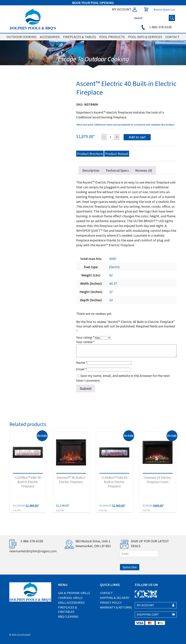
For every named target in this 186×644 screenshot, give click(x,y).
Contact (106, 593)
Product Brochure (90, 154)
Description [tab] (91, 170)
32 (111, 292)
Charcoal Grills (70, 598)
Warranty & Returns (116, 607)
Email (81, 369)
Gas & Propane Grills (74, 593)
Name (82, 362)
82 (111, 275)
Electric (114, 267)
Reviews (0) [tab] (144, 170)
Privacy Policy (111, 603)
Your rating (85, 337)
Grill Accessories (71, 603)
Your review (85, 342)
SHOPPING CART (148, 614)
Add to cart (137, 137)
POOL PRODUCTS (112, 37)
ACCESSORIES (50, 37)
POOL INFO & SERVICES (145, 37)
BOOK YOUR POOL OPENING (93, 3)
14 (111, 300)
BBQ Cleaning (68, 617)
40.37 (113, 283)
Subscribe (130, 567)
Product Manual (117, 154)
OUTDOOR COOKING (21, 37)
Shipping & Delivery (115, 598)
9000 (112, 259)
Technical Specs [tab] (117, 170)
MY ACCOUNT (125, 9)
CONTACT (173, 37)
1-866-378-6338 (156, 27)
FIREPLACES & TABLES (79, 37)
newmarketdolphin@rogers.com (33, 551)
